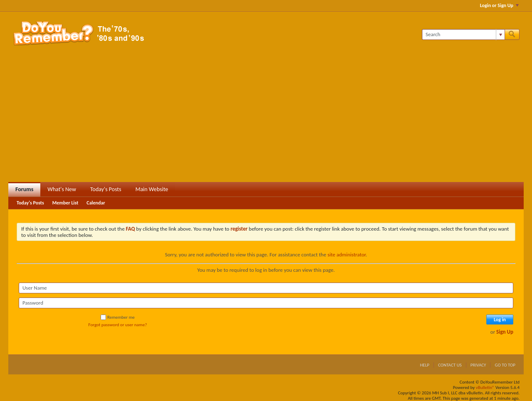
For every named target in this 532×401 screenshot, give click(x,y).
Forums (24, 189)
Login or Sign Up (499, 5)
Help (425, 365)
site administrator (347, 255)
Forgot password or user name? (118, 325)
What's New (62, 189)
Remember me (118, 317)
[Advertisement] (266, 120)
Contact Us (450, 365)
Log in (500, 320)
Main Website (152, 189)
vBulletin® (485, 387)
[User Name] (266, 288)
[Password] (266, 303)
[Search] (463, 34)
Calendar (96, 203)
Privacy (478, 365)
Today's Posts (106, 189)
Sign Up (505, 332)
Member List (65, 203)
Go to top (505, 365)
